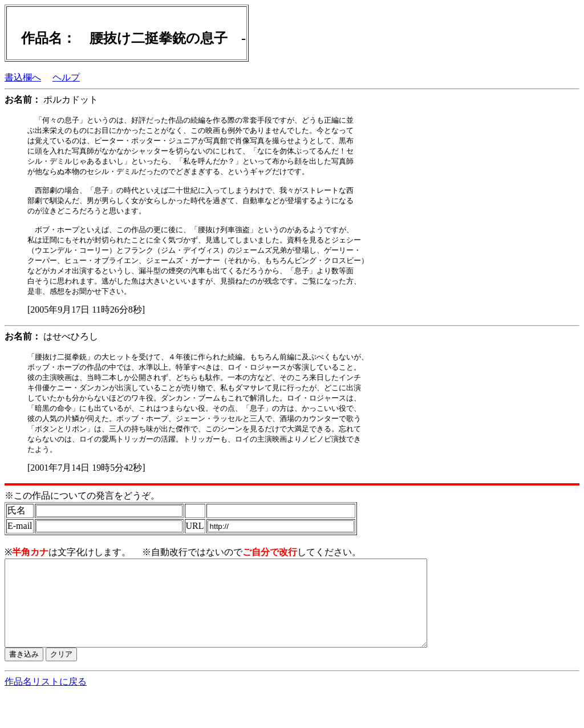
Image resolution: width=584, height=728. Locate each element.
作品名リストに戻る (46, 717)
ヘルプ (66, 77)
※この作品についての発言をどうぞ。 (82, 514)
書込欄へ (23, 77)
